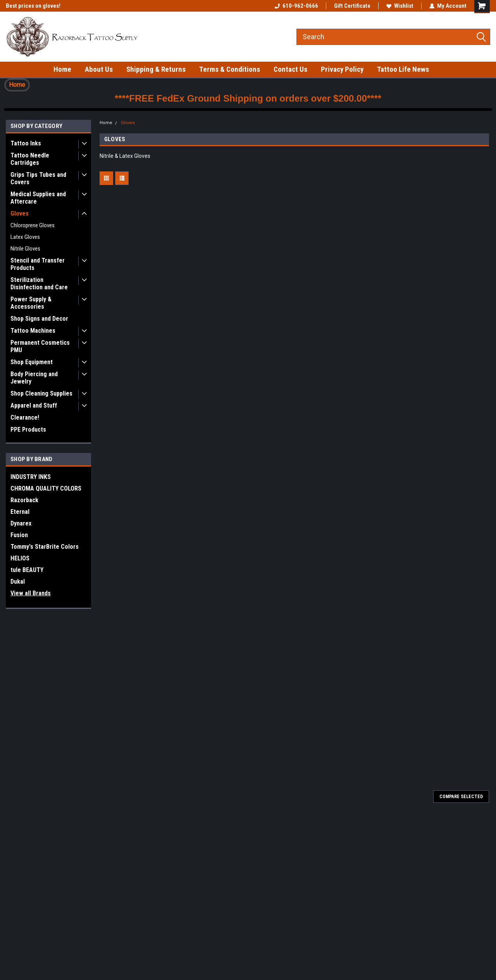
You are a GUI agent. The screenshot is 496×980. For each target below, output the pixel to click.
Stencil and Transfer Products (38, 264)
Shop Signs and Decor (39, 319)
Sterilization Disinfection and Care (39, 283)
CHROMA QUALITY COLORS (46, 488)
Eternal (20, 512)
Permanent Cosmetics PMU (40, 346)
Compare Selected (461, 797)
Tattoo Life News (403, 69)
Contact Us (290, 69)
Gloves (20, 213)
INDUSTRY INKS (31, 477)
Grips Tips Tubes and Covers (38, 178)
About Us (99, 69)
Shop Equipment (32, 362)
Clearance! (25, 417)
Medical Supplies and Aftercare (38, 198)
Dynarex (21, 523)
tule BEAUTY (27, 570)
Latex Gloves (25, 237)
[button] (17, 85)
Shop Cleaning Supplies (41, 393)
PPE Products (28, 430)
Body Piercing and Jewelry (34, 378)
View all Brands (31, 593)
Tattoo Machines (33, 331)
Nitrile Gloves (25, 249)
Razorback (24, 500)
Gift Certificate (352, 6)
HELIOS (20, 558)
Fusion (19, 535)
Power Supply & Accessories (31, 303)
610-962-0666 (296, 6)
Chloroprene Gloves (33, 225)
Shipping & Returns (156, 69)
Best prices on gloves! (33, 6)
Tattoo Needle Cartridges (30, 159)
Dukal (18, 582)
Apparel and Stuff (34, 405)
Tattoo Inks (26, 143)
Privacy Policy (342, 69)
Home (62, 69)
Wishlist (400, 6)
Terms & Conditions (230, 69)
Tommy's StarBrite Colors (45, 547)
